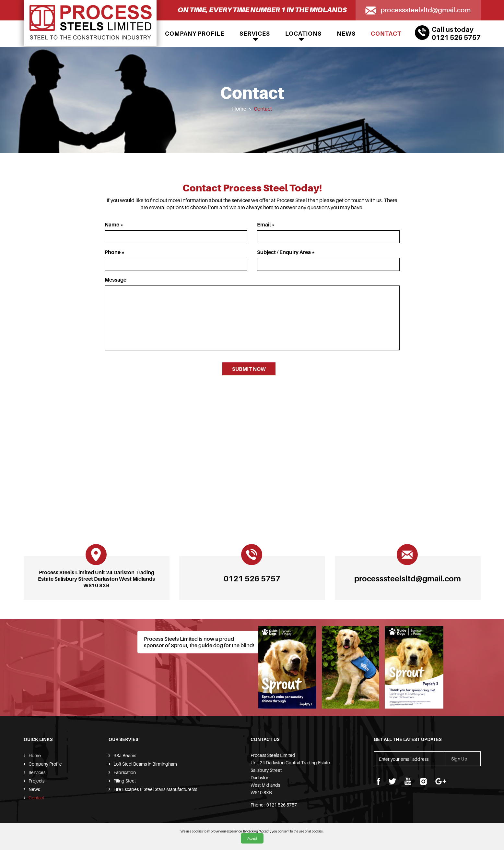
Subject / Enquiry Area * (286, 252)
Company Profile (195, 34)
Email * (266, 225)
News (346, 34)
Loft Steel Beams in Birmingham (145, 764)
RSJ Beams (125, 755)
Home (239, 109)
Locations (303, 34)
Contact (386, 34)
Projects (36, 781)
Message (116, 280)
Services (255, 34)
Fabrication (125, 772)
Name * (114, 225)
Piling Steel (124, 781)
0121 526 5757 (456, 37)
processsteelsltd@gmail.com (426, 10)
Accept (252, 838)
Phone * (115, 252)
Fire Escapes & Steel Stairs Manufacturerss (155, 789)
